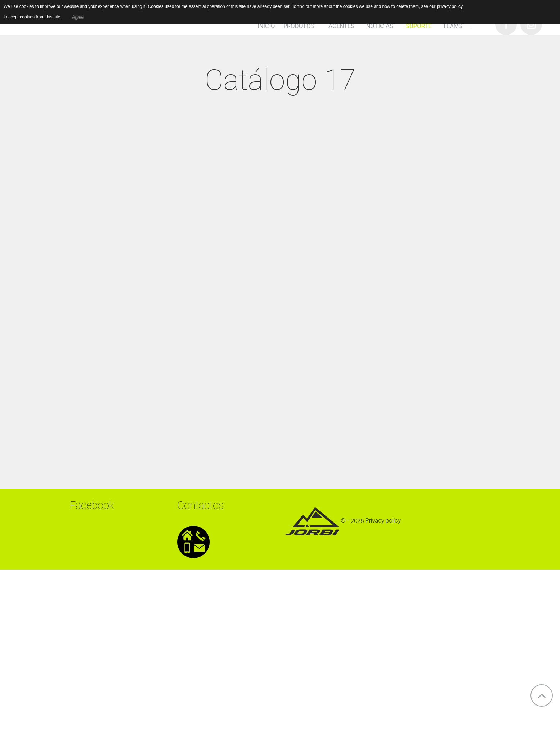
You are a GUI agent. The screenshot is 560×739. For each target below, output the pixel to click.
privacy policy (450, 6)
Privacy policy (383, 521)
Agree (77, 17)
